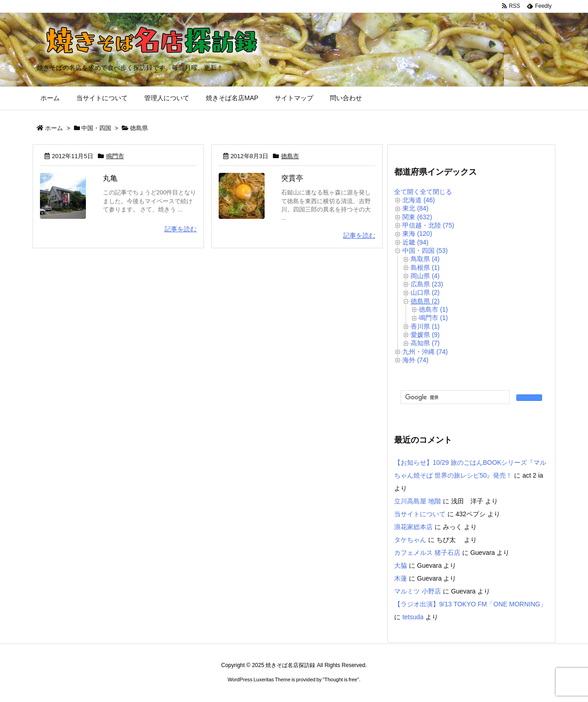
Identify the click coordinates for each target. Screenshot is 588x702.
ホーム (54, 128)
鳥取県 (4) (425, 259)
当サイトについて (420, 514)
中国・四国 (96, 128)
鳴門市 (115, 156)
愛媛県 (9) (425, 335)
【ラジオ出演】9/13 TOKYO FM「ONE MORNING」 (470, 604)
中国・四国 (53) (425, 251)
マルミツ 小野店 (418, 591)
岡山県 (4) (425, 276)
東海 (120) (417, 234)
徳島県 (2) (425, 301)
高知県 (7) (425, 343)
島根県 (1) (425, 268)
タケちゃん (410, 540)
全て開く (407, 192)
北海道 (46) (419, 200)
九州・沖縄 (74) (425, 352)
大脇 (401, 565)
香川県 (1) (425, 326)
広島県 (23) (427, 284)
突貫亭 (292, 178)
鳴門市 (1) (433, 318)
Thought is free (341, 679)
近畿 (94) (416, 242)
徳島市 (290, 156)
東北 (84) (416, 208)
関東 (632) (417, 217)
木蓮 (401, 578)
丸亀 (110, 178)
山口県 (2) (425, 292)
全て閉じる (436, 192)
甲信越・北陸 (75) (428, 225)
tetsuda (413, 617)
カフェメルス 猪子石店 (427, 553)
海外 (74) (416, 360)
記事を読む (181, 229)
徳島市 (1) (433, 309)
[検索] (454, 398)
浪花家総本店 (413, 527)
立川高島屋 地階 (418, 501)
